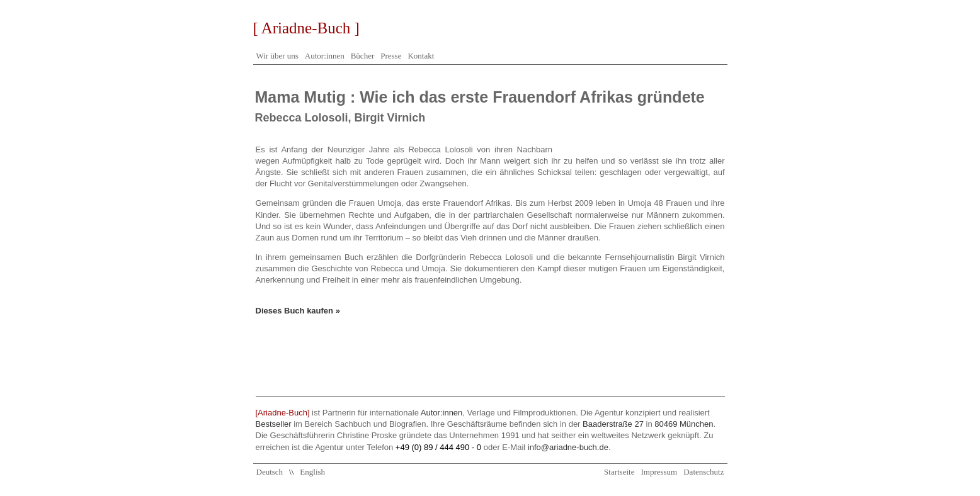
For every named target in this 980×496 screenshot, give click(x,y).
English (312, 472)
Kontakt (421, 56)
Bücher (363, 56)
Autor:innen (325, 56)
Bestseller (274, 424)
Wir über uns (277, 56)
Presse (391, 56)
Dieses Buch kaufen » (298, 311)
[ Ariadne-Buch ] (306, 28)
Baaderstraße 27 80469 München (648, 424)
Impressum (659, 472)
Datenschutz (704, 472)
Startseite (619, 472)
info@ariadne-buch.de (568, 447)
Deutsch (270, 472)
